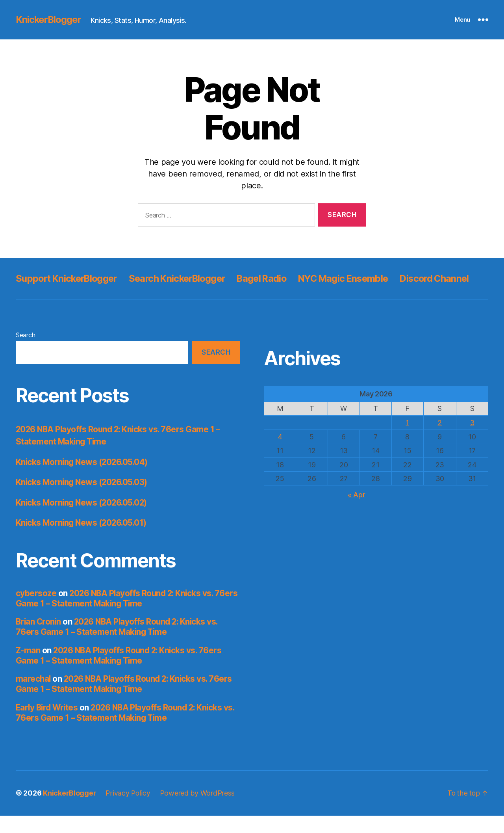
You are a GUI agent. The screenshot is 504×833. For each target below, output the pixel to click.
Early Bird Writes (48, 725)
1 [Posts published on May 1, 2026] (407, 440)
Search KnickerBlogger (184, 278)
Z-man (28, 668)
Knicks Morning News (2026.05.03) (83, 500)
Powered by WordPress (198, 811)
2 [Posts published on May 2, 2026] (440, 440)
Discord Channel (52, 296)
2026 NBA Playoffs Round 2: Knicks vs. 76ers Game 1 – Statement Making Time (116, 616)
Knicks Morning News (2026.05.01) (83, 540)
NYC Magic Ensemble (357, 278)
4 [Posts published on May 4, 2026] (280, 454)
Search (25, 353)
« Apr (357, 512)
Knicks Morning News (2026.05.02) (83, 520)
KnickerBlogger (49, 20)
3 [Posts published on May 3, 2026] (472, 440)
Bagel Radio (272, 278)
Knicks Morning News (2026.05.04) (83, 480)
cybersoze (36, 611)
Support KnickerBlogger (69, 278)
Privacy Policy (128, 811)
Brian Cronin (39, 639)
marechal (34, 696)
